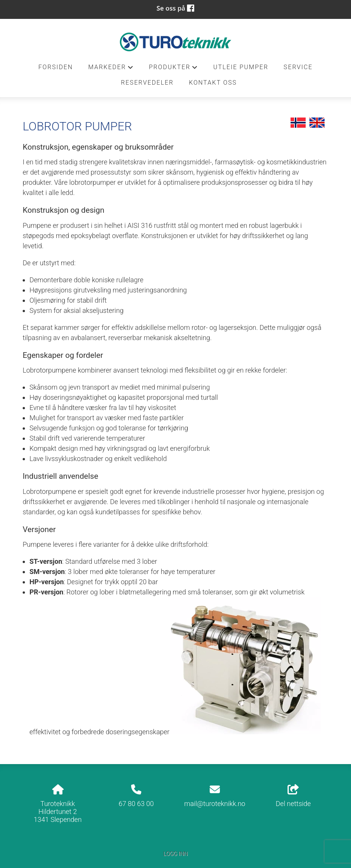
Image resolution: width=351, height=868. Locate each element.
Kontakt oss (213, 83)
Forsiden (56, 67)
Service (298, 67)
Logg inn (175, 854)
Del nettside (293, 796)
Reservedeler (147, 83)
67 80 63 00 (136, 804)
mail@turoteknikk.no (215, 804)
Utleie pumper (241, 67)
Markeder (111, 69)
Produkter (173, 69)
